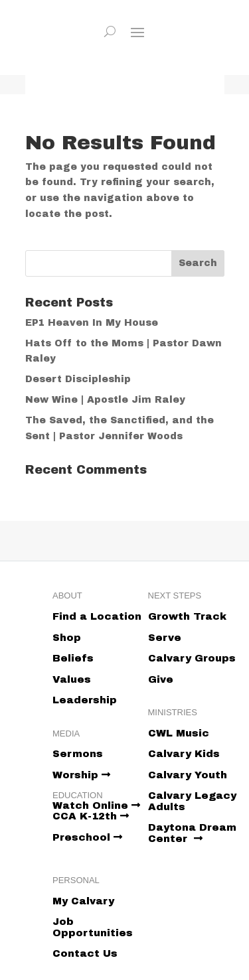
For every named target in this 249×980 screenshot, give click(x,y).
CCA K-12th (91, 816)
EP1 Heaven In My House (92, 323)
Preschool (87, 837)
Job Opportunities (93, 927)
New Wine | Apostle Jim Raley (105, 400)
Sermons (78, 754)
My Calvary (83, 901)
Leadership (85, 700)
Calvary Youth (188, 775)
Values (72, 679)
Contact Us (85, 953)
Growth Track (187, 616)
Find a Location (97, 616)
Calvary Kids (184, 754)
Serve (165, 638)
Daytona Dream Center (192, 833)
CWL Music (179, 733)
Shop (67, 638)
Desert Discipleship (78, 379)
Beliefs (73, 658)
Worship (81, 775)
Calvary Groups (192, 658)
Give (161, 679)
